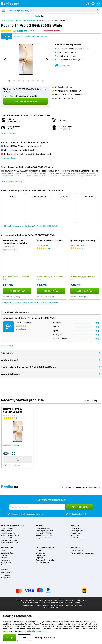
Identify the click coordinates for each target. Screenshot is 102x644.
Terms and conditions (74, 606)
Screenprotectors (7, 553)
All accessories (6, 565)
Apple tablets (76, 528)
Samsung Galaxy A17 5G (10, 543)
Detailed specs (9, 133)
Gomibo (5, 570)
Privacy (38, 606)
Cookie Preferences (57, 606)
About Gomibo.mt (27, 606)
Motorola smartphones (44, 536)
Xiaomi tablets (76, 533)
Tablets (75, 525)
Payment (39, 551)
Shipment (39, 558)
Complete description (11, 181)
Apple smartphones (43, 528)
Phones (40, 525)
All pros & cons (9, 158)
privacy (23, 631)
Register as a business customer (82, 553)
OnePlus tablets (77, 538)
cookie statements (38, 631)
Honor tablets (76, 536)
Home (3, 21)
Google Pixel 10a (7, 538)
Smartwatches (6, 563)
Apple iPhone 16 (7, 531)
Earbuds (4, 558)
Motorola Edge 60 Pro (9, 540)
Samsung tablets (77, 531)
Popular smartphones (12, 525)
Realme (18, 21)
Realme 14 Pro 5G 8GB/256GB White (52, 21)
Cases (3, 551)
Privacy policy (6, 578)
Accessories (7, 548)
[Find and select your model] (54, 10)
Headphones (6, 560)
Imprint (45, 606)
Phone (10, 21)
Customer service (45, 548)
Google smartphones (43, 538)
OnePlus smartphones (44, 533)
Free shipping (15, 297)
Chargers (4, 555)
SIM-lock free (62, 66)
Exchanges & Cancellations (46, 560)
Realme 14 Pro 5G (30, 21)
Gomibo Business (77, 551)
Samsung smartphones (44, 531)
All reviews (7, 346)
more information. (75, 602)
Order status (40, 553)
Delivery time (41, 555)
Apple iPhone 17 (7, 528)
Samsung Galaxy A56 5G (10, 536)
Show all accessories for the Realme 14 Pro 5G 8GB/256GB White (29, 226)
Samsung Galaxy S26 (9, 533)
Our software (6, 575)
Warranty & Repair (42, 563)
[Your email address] (37, 507)
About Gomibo (6, 573)
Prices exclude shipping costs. (75, 600)
